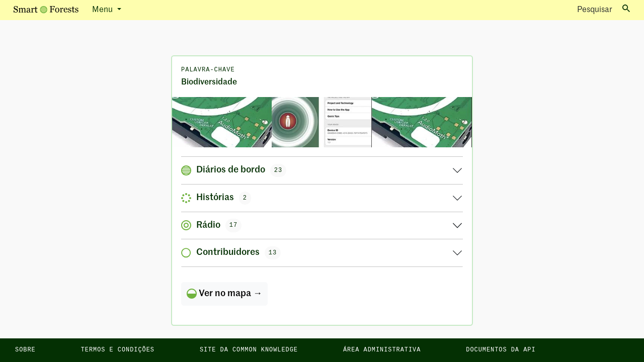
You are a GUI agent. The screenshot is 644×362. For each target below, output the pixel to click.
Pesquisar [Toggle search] (603, 9)
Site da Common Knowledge (249, 350)
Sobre (25, 350)
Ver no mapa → (224, 294)
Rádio (211, 225)
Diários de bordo (234, 170)
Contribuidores (231, 253)
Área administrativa (382, 350)
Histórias (216, 198)
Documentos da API (501, 350)
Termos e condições (118, 350)
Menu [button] (103, 10)
